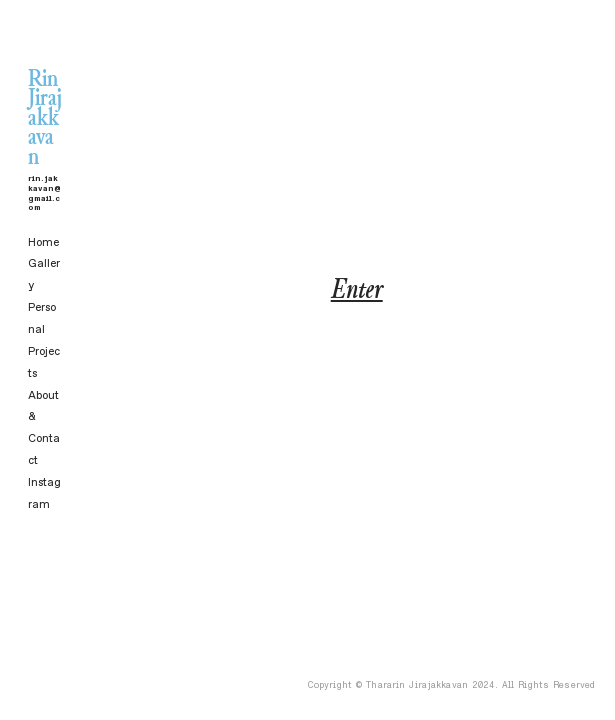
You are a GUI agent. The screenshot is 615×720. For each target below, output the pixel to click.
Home (44, 242)
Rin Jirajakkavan (45, 102)
